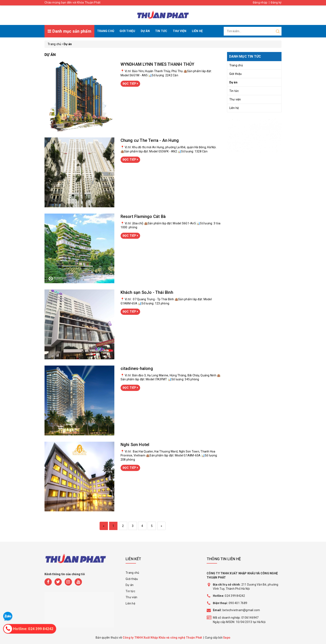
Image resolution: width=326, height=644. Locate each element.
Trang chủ (106, 31)
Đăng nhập (260, 2)
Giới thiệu (127, 31)
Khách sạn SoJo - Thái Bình (147, 292)
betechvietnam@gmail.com (236, 610)
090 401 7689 (238, 603)
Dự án (145, 31)
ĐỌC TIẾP (130, 84)
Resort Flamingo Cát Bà (143, 216)
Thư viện (180, 31)
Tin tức (161, 31)
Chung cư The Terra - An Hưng (150, 140)
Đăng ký (276, 2)
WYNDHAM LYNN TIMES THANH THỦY (157, 64)
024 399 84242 (229, 596)
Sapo (227, 638)
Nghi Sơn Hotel (135, 445)
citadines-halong (137, 368)
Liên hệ (197, 31)
